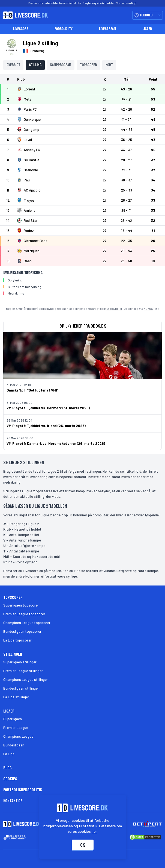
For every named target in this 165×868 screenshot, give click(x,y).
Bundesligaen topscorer (22, 631)
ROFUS (148, 309)
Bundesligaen (14, 745)
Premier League (16, 728)
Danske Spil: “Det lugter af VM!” (32, 390)
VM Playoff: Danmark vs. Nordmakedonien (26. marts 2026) (56, 443)
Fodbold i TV (64, 29)
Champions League (18, 736)
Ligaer (147, 29)
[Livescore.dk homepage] (24, 15)
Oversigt (13, 65)
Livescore (21, 29)
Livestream (107, 29)
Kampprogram (61, 65)
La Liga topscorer (17, 640)
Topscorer (88, 65)
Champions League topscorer (27, 623)
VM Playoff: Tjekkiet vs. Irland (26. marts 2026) (46, 426)
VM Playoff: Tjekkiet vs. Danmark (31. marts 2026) (48, 408)
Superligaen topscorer (21, 605)
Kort (109, 65)
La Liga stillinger (16, 697)
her (94, 831)
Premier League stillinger (23, 671)
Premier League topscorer (24, 614)
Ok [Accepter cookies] (83, 845)
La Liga (9, 754)
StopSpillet (114, 309)
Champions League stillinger (26, 679)
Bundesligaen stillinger (21, 688)
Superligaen (13, 719)
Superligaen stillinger (20, 662)
